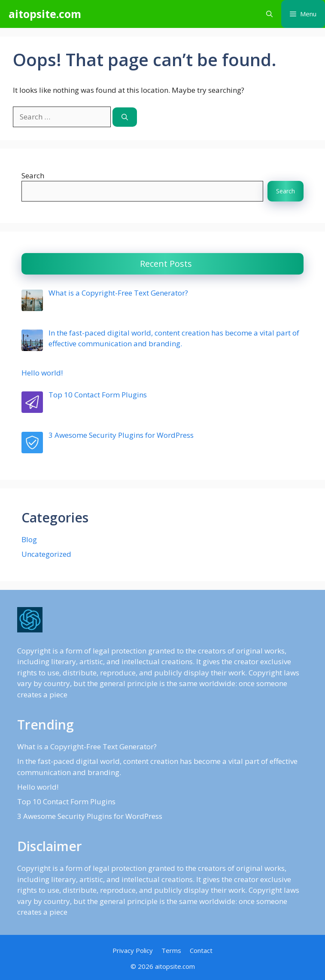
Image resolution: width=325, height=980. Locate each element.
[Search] (125, 117)
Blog (29, 539)
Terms (171, 950)
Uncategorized (46, 554)
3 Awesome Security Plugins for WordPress (90, 816)
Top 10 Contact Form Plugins (66, 801)
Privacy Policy (133, 950)
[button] (269, 14)
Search (33, 176)
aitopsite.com (45, 14)
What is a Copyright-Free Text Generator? (87, 746)
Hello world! (38, 787)
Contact (201, 950)
